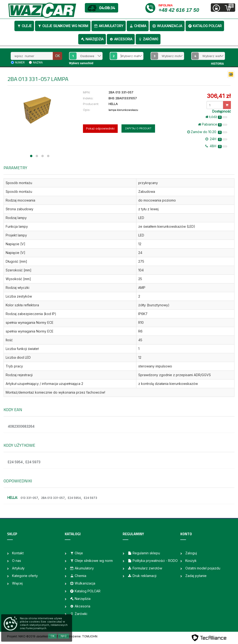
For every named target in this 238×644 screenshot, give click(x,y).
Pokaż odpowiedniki (100, 128)
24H (216, 139)
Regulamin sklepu (144, 553)
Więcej (17, 583)
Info (64, 636)
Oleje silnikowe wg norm (63, 26)
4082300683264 (21, 426)
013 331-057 (29, 498)
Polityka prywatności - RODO (153, 561)
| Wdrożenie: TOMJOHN (81, 636)
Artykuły (18, 568)
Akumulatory (109, 26)
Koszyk (191, 561)
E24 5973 (33, 462)
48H (216, 146)
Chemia (138, 26)
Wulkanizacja (167, 26)
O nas (17, 561)
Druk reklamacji (142, 576)
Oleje (24, 26)
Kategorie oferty (25, 576)
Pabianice (213, 124)
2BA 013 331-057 (53, 498)
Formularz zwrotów (145, 568)
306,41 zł (219, 96)
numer (20, 63)
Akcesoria (121, 39)
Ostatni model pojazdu (203, 568)
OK (57, 56)
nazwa (38, 63)
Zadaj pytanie (196, 576)
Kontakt (18, 553)
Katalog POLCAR (205, 26)
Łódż (216, 117)
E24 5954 (15, 462)
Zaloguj (191, 553)
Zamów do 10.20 (207, 132)
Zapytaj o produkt (138, 128)
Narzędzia (92, 39)
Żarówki (148, 39)
